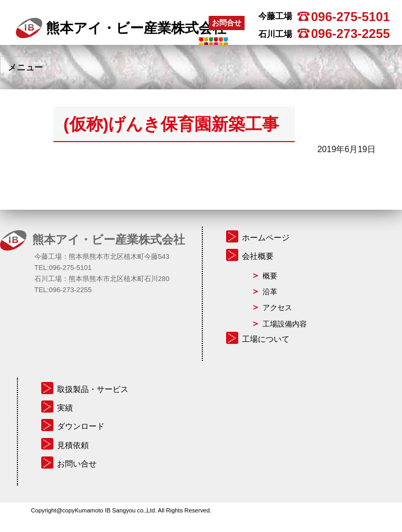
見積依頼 (73, 445)
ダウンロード (81, 426)
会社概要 (258, 256)
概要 (270, 276)
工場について (266, 339)
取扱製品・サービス (93, 389)
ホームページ (266, 237)
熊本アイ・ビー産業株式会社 (121, 28)
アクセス (277, 307)
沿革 (270, 292)
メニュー (26, 67)
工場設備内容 (285, 324)
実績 (65, 408)
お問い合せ (77, 464)
